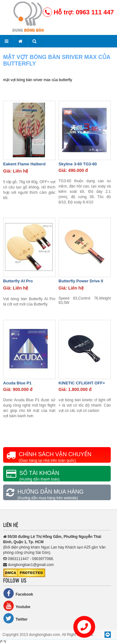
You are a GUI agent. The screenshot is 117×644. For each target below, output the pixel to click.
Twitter (15, 618)
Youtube (17, 606)
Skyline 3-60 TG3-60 (78, 164)
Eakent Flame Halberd (24, 164)
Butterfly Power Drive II (81, 281)
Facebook (18, 593)
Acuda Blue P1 (17, 383)
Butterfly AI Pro (18, 281)
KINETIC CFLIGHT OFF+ (82, 383)
